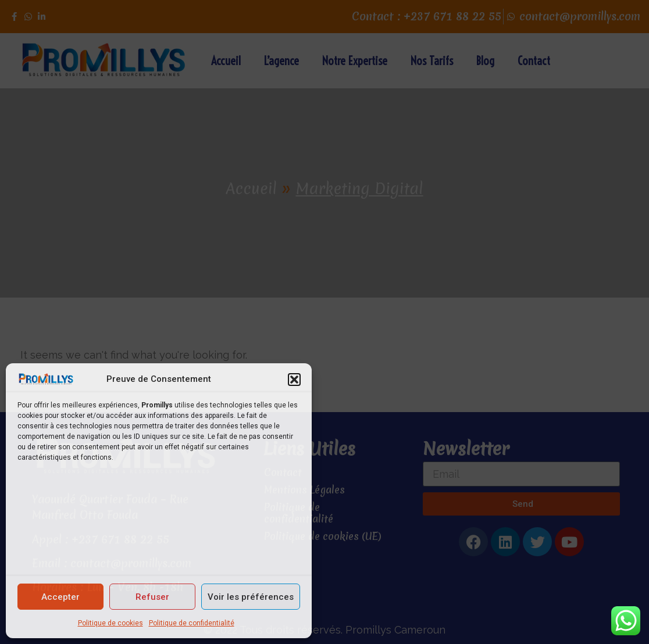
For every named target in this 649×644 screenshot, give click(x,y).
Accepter (60, 597)
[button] (294, 380)
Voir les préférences (251, 597)
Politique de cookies (110, 623)
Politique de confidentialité (192, 623)
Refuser (152, 597)
